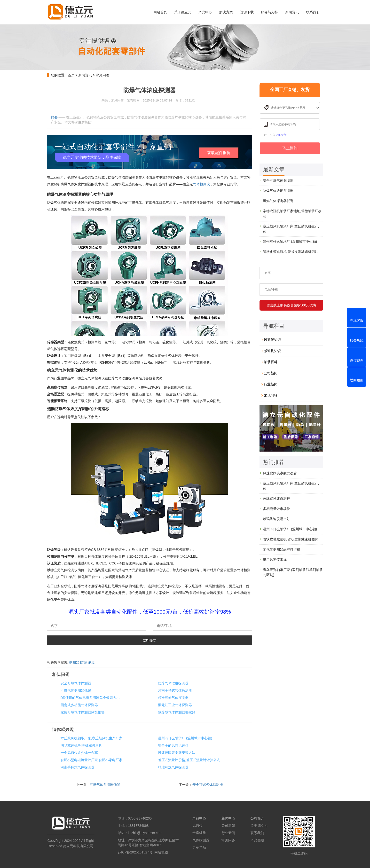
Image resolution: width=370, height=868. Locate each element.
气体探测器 (201, 840)
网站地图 (161, 852)
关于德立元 (183, 12)
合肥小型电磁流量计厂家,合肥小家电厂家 (92, 760)
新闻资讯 (292, 12)
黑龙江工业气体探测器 (175, 705)
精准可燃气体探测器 (173, 698)
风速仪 (197, 826)
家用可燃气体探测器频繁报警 (83, 712)
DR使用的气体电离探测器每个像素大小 (90, 698)
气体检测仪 (201, 184)
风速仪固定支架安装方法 (177, 753)
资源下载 (247, 12)
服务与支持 (269, 12)
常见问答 (102, 75)
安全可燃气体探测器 (76, 683)
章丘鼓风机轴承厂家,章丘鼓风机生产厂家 (92, 738)
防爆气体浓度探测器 (173, 683)
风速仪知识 (272, 340)
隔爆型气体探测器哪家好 (177, 712)
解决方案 (226, 12)
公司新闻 (271, 373)
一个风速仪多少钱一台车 (79, 753)
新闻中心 (228, 818)
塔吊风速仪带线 (275, 560)
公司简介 (257, 818)
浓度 (91, 662)
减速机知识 (272, 351)
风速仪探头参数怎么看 (280, 473)
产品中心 (205, 12)
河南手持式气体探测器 (175, 690)
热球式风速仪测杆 (276, 499)
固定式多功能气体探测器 (79, 705)
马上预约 (290, 148)
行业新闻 (271, 384)
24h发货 (281, 135)
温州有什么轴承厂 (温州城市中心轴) (185, 738)
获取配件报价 (219, 153)
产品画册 (257, 840)
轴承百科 (271, 362)
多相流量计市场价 (276, 509)
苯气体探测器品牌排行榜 (282, 549)
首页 (71, 75)
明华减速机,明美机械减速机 (81, 745)
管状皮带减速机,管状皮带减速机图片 (291, 252)
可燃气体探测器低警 (76, 690)
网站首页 (160, 12)
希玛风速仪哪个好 (276, 519)
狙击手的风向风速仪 (173, 745)
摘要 (54, 117)
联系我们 (313, 12)
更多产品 (199, 847)
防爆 (84, 662)
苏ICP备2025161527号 (135, 852)
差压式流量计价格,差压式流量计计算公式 (189, 760)
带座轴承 (199, 833)
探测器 (74, 662)
